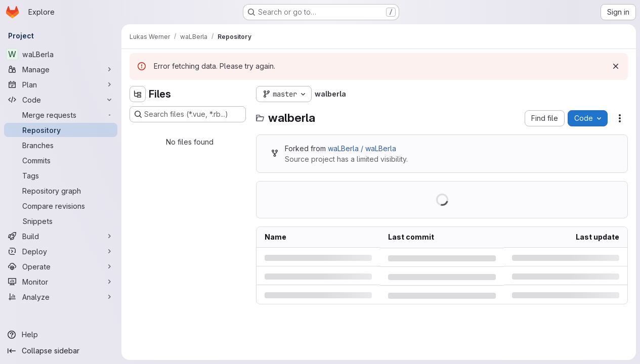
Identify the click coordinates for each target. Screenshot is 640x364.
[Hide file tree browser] (138, 94)
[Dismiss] (616, 66)
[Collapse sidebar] (61, 351)
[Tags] (61, 175)
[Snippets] (61, 221)
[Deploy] (61, 251)
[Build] (61, 236)
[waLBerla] (61, 54)
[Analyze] (61, 297)
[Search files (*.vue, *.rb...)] (188, 114)
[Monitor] (61, 282)
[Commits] (61, 160)
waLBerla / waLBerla (362, 148)
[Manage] (61, 69)
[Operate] (61, 266)
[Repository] (61, 130)
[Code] (61, 100)
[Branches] (61, 145)
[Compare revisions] (61, 206)
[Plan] (61, 84)
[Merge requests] (61, 115)
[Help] (61, 335)
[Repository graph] (61, 191)
